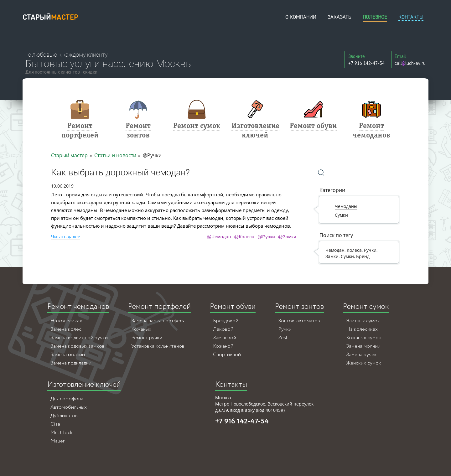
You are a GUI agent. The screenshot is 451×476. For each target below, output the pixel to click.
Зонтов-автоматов (299, 321)
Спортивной (227, 355)
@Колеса (244, 237)
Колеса (354, 250)
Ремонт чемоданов (78, 307)
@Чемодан (219, 237)
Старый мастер (69, 155)
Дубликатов (64, 416)
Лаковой (223, 329)
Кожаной (223, 346)
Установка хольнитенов (158, 346)
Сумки (347, 256)
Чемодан (335, 250)
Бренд (363, 256)
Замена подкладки (71, 363)
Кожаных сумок (364, 338)
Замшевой (225, 338)
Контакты (231, 385)
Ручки (370, 250)
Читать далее (66, 237)
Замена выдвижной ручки (79, 338)
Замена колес (66, 329)
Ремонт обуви (233, 307)
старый (50, 17)
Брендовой (226, 321)
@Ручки (266, 237)
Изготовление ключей (84, 385)
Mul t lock (61, 433)
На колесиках (66, 321)
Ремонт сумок (366, 307)
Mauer (57, 441)
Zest (283, 338)
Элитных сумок (363, 321)
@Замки (287, 237)
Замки (332, 256)
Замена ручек (361, 355)
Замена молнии (68, 355)
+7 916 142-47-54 (242, 422)
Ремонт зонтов (299, 307)
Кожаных (141, 329)
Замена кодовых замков (78, 346)
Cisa (55, 424)
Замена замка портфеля (158, 321)
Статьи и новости (115, 155)
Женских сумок (364, 363)
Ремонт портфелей (159, 307)
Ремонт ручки (147, 338)
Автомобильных (69, 407)
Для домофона (67, 399)
